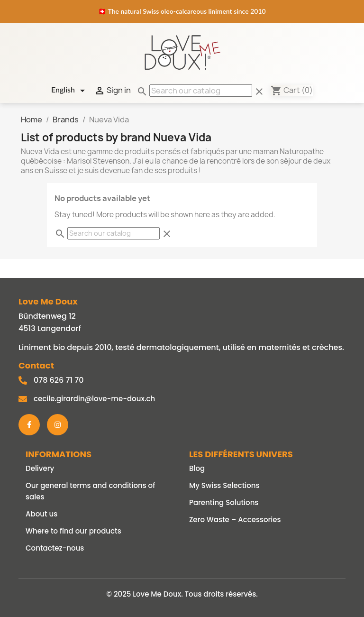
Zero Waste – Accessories (235, 520)
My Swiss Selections (224, 485)
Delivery (40, 468)
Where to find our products (73, 531)
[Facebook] (29, 425)
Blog (197, 468)
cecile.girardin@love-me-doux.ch (94, 399)
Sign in (112, 91)
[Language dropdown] (70, 91)
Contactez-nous (55, 548)
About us (41, 514)
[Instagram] (58, 425)
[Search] (201, 91)
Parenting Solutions (224, 502)
